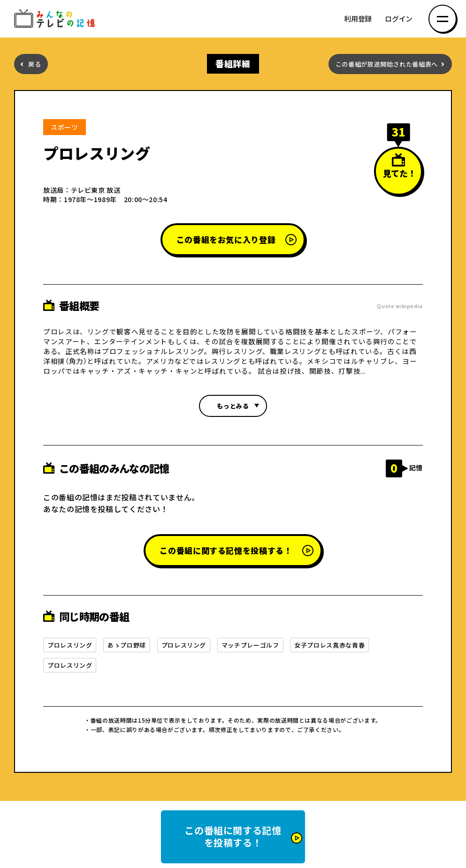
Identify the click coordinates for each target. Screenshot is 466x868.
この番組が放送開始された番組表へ (387, 64)
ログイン (399, 19)
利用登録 (358, 19)
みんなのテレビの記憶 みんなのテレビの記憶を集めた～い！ (56, 19)
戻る (34, 64)
